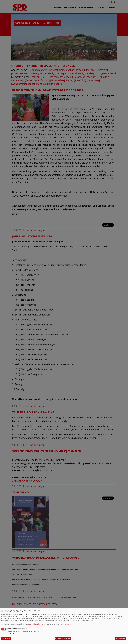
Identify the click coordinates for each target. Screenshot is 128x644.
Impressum (67, 624)
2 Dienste (10, 633)
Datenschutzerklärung (36, 624)
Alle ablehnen (6, 639)
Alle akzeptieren (121, 639)
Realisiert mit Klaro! (121, 642)
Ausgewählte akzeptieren (63, 639)
